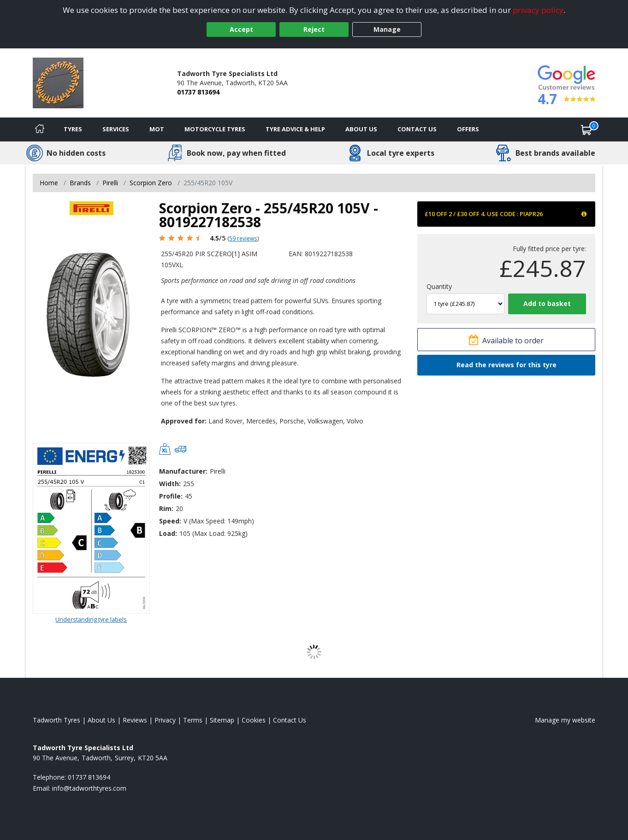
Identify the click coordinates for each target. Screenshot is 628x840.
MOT (157, 129)
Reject (314, 29)
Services (116, 129)
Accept (241, 29)
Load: (168, 533)
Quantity (439, 286)
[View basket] (587, 129)
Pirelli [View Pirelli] (110, 183)
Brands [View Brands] (80, 183)
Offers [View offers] (468, 129)
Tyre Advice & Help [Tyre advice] (295, 129)
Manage (387, 29)
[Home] (40, 129)
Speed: (170, 521)
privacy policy (538, 10)
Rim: (166, 508)
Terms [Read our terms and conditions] (193, 720)
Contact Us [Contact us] (417, 129)
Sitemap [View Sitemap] (222, 720)
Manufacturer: (183, 471)
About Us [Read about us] (101, 720)
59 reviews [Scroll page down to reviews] (243, 238)
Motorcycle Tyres (215, 129)
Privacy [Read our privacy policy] (165, 720)
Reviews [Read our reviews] (135, 720)
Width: (170, 484)
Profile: (171, 496)
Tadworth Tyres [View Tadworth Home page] (56, 720)
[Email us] (89, 788)
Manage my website (565, 720)
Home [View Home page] (49, 183)
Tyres (73, 129)
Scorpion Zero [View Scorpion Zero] (151, 183)
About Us (361, 129)
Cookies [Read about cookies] (254, 720)
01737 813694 (198, 92)
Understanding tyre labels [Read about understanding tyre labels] (91, 619)
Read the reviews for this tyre (507, 365)
